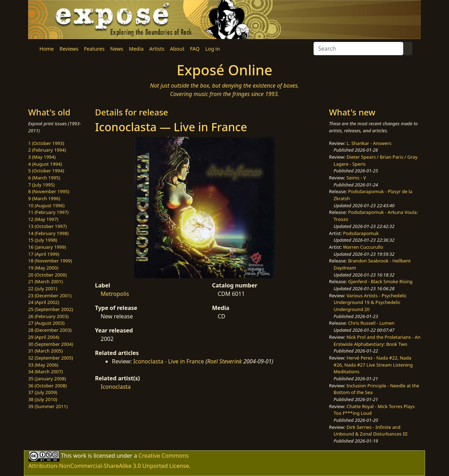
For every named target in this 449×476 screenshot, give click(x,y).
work (80, 456)
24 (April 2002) (44, 302)
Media (136, 49)
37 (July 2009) (43, 392)
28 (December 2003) (50, 330)
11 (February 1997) (48, 212)
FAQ (195, 49)
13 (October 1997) (48, 226)
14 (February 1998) (48, 233)
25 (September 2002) (51, 309)
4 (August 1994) (45, 164)
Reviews (69, 49)
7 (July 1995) (41, 185)
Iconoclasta (116, 387)
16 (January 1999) (47, 247)
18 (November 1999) (50, 261)
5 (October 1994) (46, 171)
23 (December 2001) (50, 296)
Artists (157, 49)
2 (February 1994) (47, 150)
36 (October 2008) (48, 386)
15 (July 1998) (43, 240)
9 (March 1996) (44, 198)
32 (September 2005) (51, 358)
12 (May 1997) (43, 219)
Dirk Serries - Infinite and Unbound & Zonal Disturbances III (371, 431)
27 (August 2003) (46, 323)
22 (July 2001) (43, 288)
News (117, 49)
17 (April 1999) (44, 254)
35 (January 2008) (47, 379)
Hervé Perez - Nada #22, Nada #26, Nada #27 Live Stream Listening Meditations (373, 365)
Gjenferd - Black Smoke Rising (380, 281)
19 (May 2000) (43, 268)
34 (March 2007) (45, 372)
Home (47, 49)
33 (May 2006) (43, 365)
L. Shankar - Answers (369, 143)
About (177, 49)
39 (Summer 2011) (48, 406)
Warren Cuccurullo (363, 247)
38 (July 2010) (43, 399)
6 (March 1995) (44, 178)
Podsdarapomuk (361, 233)
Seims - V (356, 178)
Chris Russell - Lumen (371, 323)
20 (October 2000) (48, 275)
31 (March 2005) (45, 351)
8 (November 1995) (49, 191)
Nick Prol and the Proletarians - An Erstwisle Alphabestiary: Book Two (377, 341)
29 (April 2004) (44, 337)
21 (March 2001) (45, 281)
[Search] (358, 49)
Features (94, 49)
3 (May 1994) (42, 157)
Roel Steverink (225, 361)
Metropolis (115, 294)
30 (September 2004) (51, 344)
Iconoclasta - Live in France (169, 361)
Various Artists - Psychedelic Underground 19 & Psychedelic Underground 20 (370, 302)
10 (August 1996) (46, 205)
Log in (212, 49)
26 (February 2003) (48, 316)
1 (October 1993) (46, 143)
